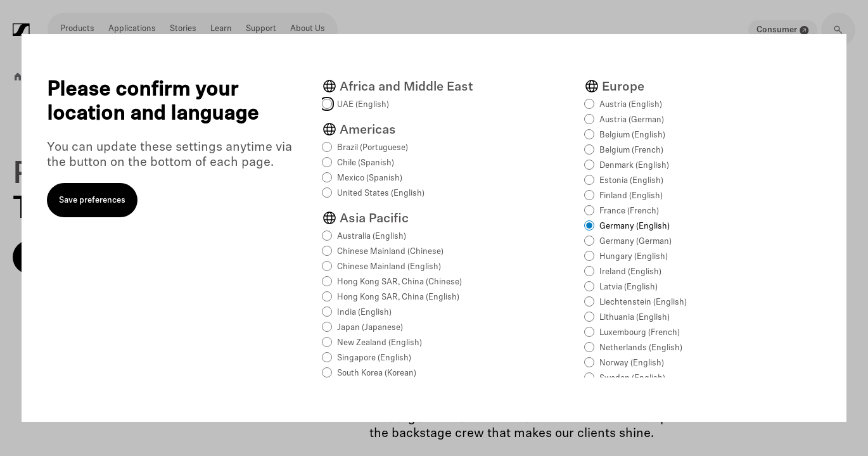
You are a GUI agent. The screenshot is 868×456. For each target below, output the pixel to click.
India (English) (364, 313)
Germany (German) (635, 242)
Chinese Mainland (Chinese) (390, 252)
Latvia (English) (629, 287)
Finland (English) (631, 196)
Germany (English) (635, 226)
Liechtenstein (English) (643, 302)
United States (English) (381, 193)
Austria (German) (632, 120)
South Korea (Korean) (377, 373)
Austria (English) (631, 105)
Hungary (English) (634, 257)
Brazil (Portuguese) (373, 148)
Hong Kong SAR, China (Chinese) (399, 282)
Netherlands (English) (641, 348)
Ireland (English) (630, 272)
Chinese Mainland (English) (389, 267)
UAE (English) (363, 105)
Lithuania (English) (635, 318)
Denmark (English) (634, 166)
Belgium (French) (631, 150)
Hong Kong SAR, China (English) (398, 297)
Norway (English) (632, 363)
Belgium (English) (632, 135)
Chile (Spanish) (366, 163)
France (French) (629, 211)
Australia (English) (372, 237)
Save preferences (92, 200)
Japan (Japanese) (370, 328)
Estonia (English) (631, 181)
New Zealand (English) (380, 343)
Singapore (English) (374, 358)
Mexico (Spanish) (370, 178)
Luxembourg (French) (640, 333)
